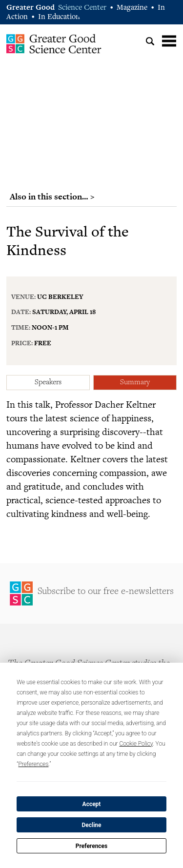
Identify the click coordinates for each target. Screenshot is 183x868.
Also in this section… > (52, 197)
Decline (91, 825)
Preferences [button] (34, 764)
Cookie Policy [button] (136, 744)
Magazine (132, 8)
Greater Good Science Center (54, 43)
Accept (92, 804)
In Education (59, 17)
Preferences (92, 846)
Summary (135, 383)
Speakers (48, 383)
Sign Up (91, 593)
